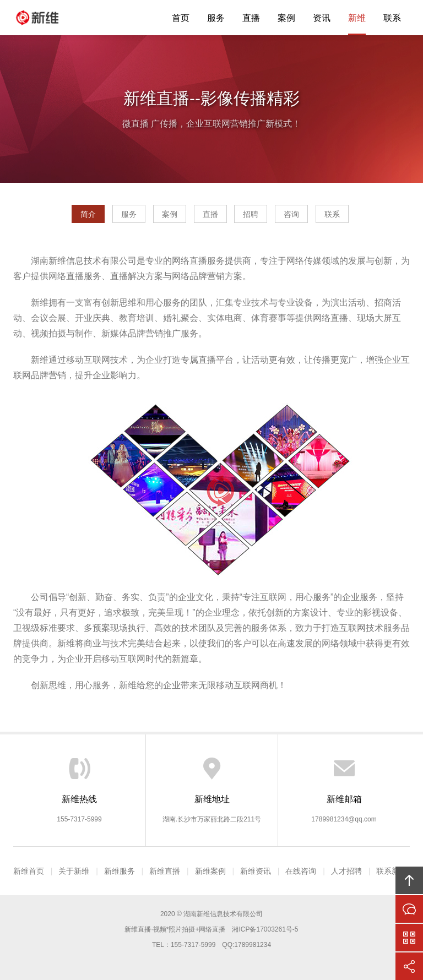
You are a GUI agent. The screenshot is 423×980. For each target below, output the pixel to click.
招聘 (251, 214)
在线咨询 (301, 871)
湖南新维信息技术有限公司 (223, 914)
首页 (181, 18)
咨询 (291, 214)
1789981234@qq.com (344, 819)
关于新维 (74, 871)
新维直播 (46, 18)
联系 (392, 18)
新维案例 (210, 871)
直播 (251, 18)
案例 (286, 18)
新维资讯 (256, 871)
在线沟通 (409, 909)
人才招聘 (346, 871)
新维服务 (120, 871)
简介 (88, 214)
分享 (409, 966)
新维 (357, 18)
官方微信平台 (409, 938)
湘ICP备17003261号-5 (265, 929)
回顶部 (409, 880)
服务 (216, 18)
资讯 (322, 18)
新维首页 (29, 871)
